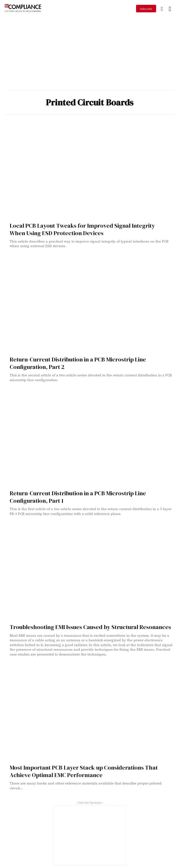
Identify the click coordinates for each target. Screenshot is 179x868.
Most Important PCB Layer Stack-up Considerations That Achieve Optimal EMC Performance (84, 771)
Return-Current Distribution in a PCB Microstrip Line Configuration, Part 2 (78, 363)
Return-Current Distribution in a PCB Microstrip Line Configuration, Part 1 (78, 497)
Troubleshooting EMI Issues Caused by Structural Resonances (90, 627)
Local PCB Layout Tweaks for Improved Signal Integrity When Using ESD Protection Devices (82, 229)
